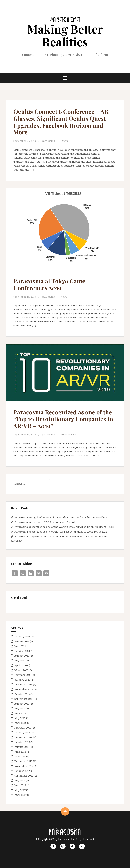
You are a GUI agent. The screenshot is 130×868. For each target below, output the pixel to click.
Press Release (69, 434)
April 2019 (21, 723)
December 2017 (23, 761)
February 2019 (23, 728)
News (64, 297)
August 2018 (22, 747)
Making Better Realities (65, 35)
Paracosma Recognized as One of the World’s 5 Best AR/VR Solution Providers (61, 517)
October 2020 (22, 651)
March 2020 (21, 670)
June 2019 (20, 713)
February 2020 (23, 675)
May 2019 (20, 718)
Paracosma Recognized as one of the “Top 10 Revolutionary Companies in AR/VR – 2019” (65, 419)
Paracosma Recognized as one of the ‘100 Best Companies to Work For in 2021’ (61, 531)
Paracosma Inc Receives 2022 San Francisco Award (45, 522)
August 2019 (22, 704)
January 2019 (22, 732)
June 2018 (20, 752)
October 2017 (22, 771)
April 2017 (21, 795)
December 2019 (23, 684)
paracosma (49, 141)
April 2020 (21, 665)
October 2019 (22, 694)
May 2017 (20, 790)
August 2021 (22, 641)
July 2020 (20, 660)
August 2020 (22, 656)
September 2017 (24, 776)
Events (65, 141)
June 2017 (20, 785)
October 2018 (22, 742)
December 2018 (23, 737)
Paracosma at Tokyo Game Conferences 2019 (51, 284)
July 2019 (20, 708)
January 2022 (22, 636)
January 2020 (22, 680)
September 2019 (24, 699)
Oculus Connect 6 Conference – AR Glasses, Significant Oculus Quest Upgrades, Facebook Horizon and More (63, 122)
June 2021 (20, 646)
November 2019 (24, 689)
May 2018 (20, 756)
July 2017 (20, 780)
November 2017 (24, 766)
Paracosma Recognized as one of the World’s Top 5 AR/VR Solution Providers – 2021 (64, 527)
